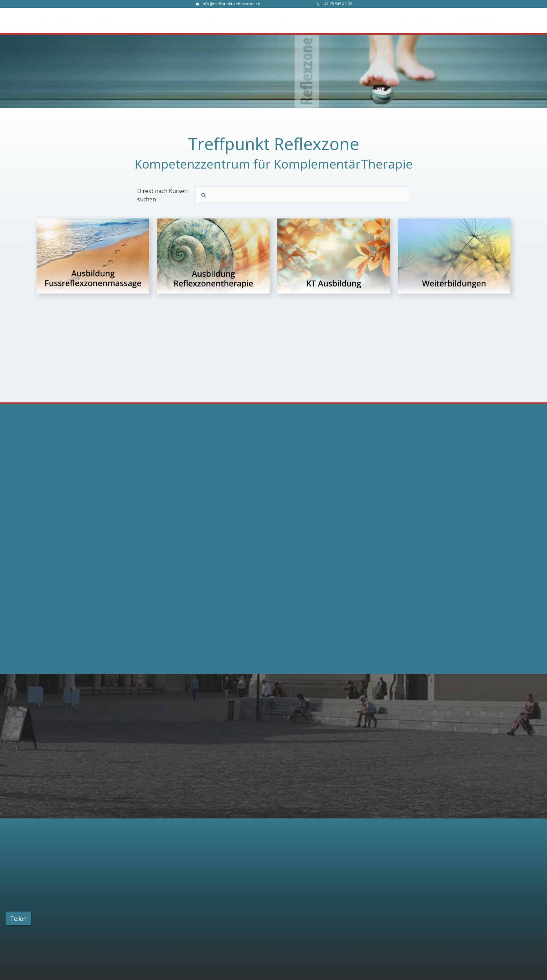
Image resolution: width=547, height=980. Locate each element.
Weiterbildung (72, 20)
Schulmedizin (141, 20)
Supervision (214, 20)
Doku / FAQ (259, 20)
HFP (236, 20)
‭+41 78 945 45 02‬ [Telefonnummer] (337, 4)
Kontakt (474, 20)
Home (44, 20)
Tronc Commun (178, 20)
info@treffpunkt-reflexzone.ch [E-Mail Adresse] (231, 4)
